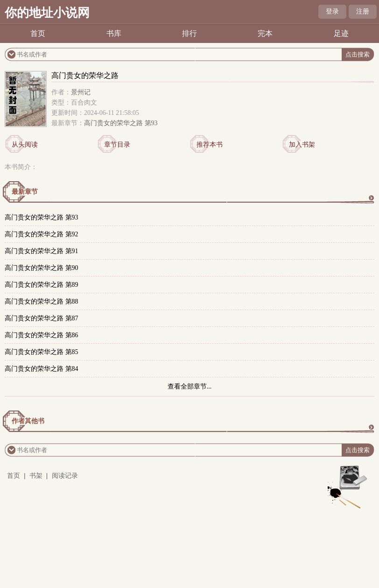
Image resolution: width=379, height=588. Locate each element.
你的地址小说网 (47, 13)
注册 (363, 11)
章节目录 (117, 145)
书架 (36, 476)
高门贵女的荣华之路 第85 (42, 352)
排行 (189, 33)
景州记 (81, 92)
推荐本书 (210, 145)
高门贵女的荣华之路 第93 (121, 123)
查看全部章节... (190, 386)
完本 (265, 33)
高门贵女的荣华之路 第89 (42, 285)
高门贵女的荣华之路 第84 (42, 369)
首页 (38, 33)
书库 (114, 33)
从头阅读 (25, 145)
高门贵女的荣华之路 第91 (42, 251)
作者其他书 (28, 421)
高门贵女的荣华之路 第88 (42, 301)
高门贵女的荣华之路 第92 (42, 234)
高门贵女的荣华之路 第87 (42, 318)
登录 (332, 11)
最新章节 (25, 192)
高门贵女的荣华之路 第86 (42, 335)
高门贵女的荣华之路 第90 (42, 268)
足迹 (341, 33)
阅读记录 (65, 476)
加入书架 (302, 145)
